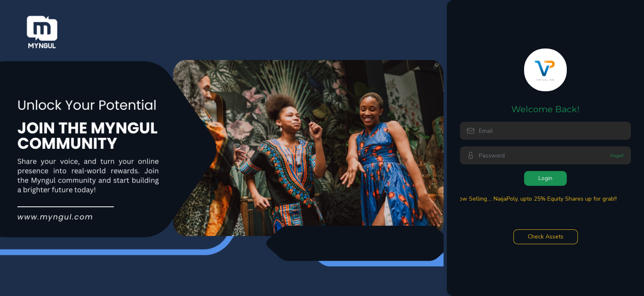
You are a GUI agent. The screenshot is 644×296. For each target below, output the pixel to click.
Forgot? (617, 156)
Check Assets (546, 237)
